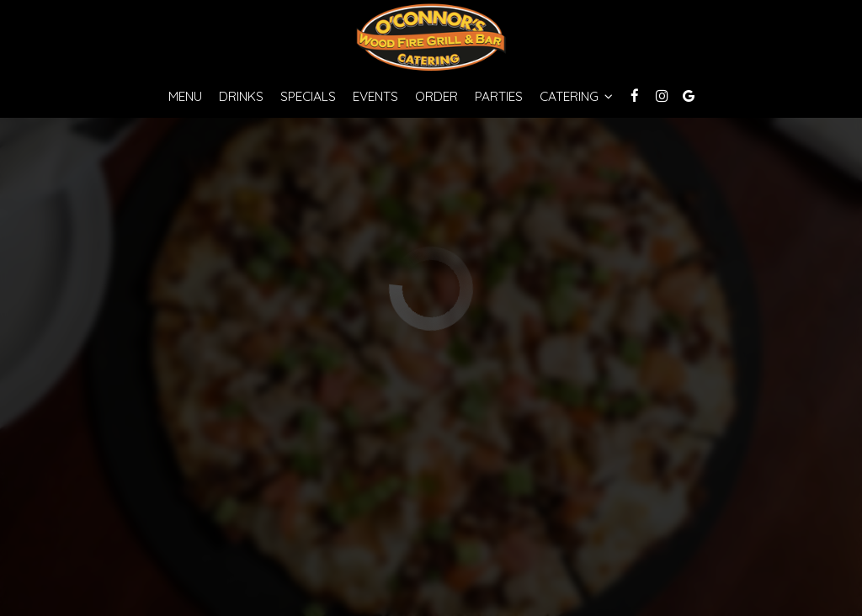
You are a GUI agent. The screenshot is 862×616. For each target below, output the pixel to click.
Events (375, 96)
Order (436, 96)
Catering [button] (576, 96)
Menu (185, 96)
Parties (499, 96)
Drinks (241, 96)
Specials (308, 96)
